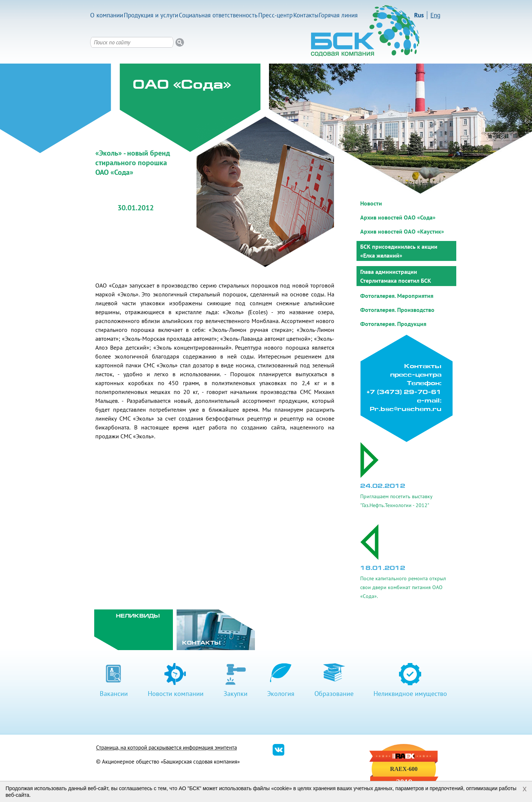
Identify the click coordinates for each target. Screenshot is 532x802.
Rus (419, 15)
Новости (371, 203)
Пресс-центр (275, 15)
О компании (107, 15)
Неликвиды (138, 616)
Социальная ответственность (218, 15)
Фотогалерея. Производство (397, 310)
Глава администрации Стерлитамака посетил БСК (396, 276)
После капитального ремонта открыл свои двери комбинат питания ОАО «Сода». (403, 587)
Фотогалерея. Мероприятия (397, 296)
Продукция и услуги (151, 15)
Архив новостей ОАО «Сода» (398, 217)
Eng (435, 15)
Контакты (306, 15)
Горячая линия (338, 15)
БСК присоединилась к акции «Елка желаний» (399, 251)
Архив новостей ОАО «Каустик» (402, 231)
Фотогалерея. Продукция (393, 324)
